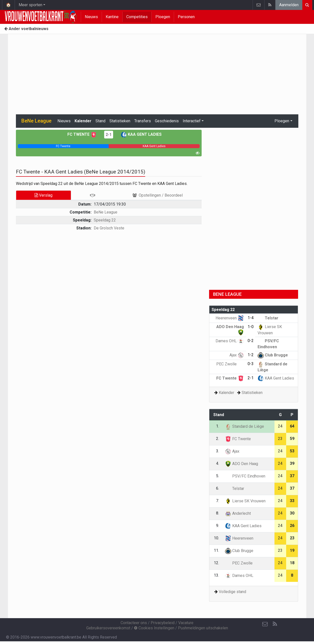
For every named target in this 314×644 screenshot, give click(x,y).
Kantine (112, 17)
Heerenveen (230, 318)
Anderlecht (238, 513)
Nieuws (91, 17)
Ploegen (163, 17)
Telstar (268, 318)
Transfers (143, 121)
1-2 (251, 355)
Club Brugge (273, 355)
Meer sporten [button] (30, 5)
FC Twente (82, 134)
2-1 (109, 135)
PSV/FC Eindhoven (245, 476)
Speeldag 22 (105, 220)
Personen (186, 17)
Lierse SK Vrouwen (245, 501)
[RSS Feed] (275, 624)
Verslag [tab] (44, 195)
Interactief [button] (192, 121)
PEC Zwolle (230, 364)
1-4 (251, 318)
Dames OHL (230, 341)
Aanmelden (289, 5)
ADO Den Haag (242, 464)
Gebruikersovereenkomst (108, 628)
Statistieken (120, 121)
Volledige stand (232, 592)
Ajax (237, 355)
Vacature (186, 623)
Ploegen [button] (282, 121)
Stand (100, 121)
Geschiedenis (167, 121)
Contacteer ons (134, 623)
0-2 (251, 341)
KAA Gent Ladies (141, 134)
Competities (137, 17)
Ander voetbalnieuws (26, 29)
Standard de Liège (245, 426)
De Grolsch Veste (109, 228)
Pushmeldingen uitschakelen (203, 628)
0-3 (251, 364)
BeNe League (106, 212)
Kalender (83, 121)
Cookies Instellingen (154, 628)
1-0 (251, 327)
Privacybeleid (163, 623)
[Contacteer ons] (265, 624)
